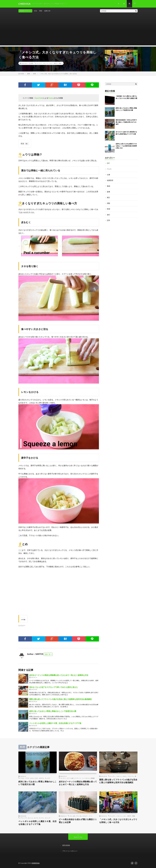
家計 (109, 197)
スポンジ (119, 776)
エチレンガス (34, 778)
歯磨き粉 (47, 11)
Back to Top (78, 837)
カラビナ (85, 816)
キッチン (63, 778)
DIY (108, 163)
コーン (90, 816)
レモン (51, 63)
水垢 (35, 11)
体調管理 (110, 180)
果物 (60, 63)
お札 (74, 816)
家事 (109, 191)
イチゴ (27, 778)
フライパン (131, 776)
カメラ (36, 818)
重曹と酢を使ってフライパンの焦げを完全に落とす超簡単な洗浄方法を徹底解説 (60, 699)
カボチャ (41, 778)
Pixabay (51, 98)
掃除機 (93, 778)
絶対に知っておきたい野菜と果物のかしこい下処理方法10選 (53, 711)
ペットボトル (86, 778)
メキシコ (45, 63)
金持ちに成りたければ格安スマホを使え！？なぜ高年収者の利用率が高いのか (126, 146)
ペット (109, 169)
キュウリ (39, 63)
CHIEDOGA (36, 863)
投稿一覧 (48, 654)
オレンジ (30, 818)
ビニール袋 (70, 778)
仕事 (109, 174)
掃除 (41, 11)
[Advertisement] (78, 30)
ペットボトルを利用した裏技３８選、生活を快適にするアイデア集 (55, 723)
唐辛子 (56, 63)
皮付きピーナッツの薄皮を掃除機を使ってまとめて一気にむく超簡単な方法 (59, 675)
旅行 (109, 214)
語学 (109, 219)
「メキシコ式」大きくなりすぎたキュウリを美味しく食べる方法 (118, 821)
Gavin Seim (39, 98)
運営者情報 (66, 845)
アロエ (22, 778)
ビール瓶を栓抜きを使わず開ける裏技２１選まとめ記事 (78, 821)
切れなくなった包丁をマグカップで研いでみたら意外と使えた (54, 687)
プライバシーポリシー (70, 851)
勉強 (109, 186)
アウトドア (24, 818)
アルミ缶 (79, 816)
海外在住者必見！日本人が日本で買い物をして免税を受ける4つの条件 (126, 122)
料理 (32, 63)
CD (71, 816)
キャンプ (48, 818)
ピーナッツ (78, 778)
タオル (124, 776)
